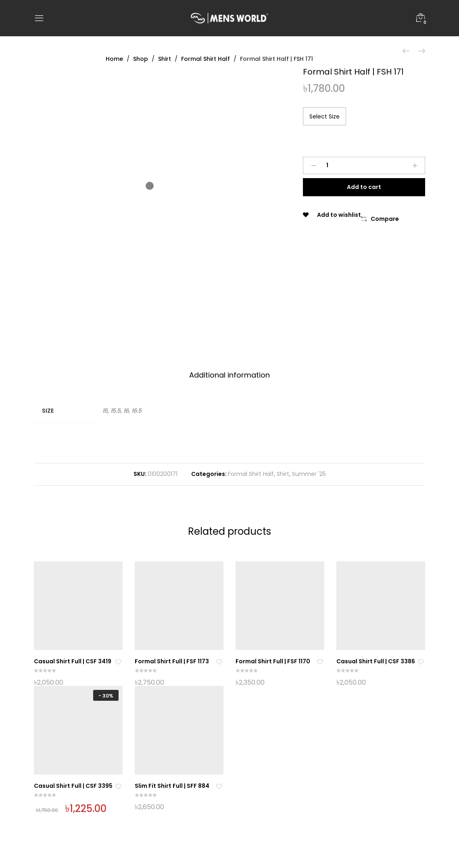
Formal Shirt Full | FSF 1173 (172, 661)
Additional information (229, 375)
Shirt (283, 474)
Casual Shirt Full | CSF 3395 (73, 786)
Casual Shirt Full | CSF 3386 (376, 661)
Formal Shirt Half (251, 474)
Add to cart (364, 187)
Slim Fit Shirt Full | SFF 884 (172, 786)
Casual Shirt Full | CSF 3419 (73, 661)
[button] (380, 219)
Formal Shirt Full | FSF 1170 (273, 661)
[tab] (229, 375)
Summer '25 (309, 474)
